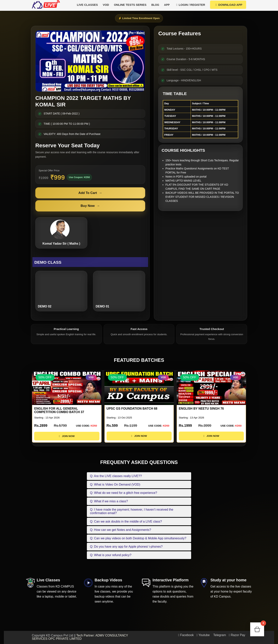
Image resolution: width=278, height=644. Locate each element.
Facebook (186, 635)
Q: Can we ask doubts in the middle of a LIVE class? (126, 522)
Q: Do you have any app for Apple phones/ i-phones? (126, 547)
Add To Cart (90, 193)
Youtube (203, 635)
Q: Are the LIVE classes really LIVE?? (116, 476)
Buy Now (90, 206)
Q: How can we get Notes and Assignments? (121, 530)
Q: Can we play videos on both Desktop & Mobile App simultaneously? (138, 538)
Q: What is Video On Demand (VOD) (115, 484)
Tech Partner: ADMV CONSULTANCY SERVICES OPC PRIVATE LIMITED (80, 637)
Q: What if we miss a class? (109, 501)
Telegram (219, 635)
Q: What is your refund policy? (111, 555)
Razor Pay (237, 635)
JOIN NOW (67, 439)
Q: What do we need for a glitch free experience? (124, 493)
